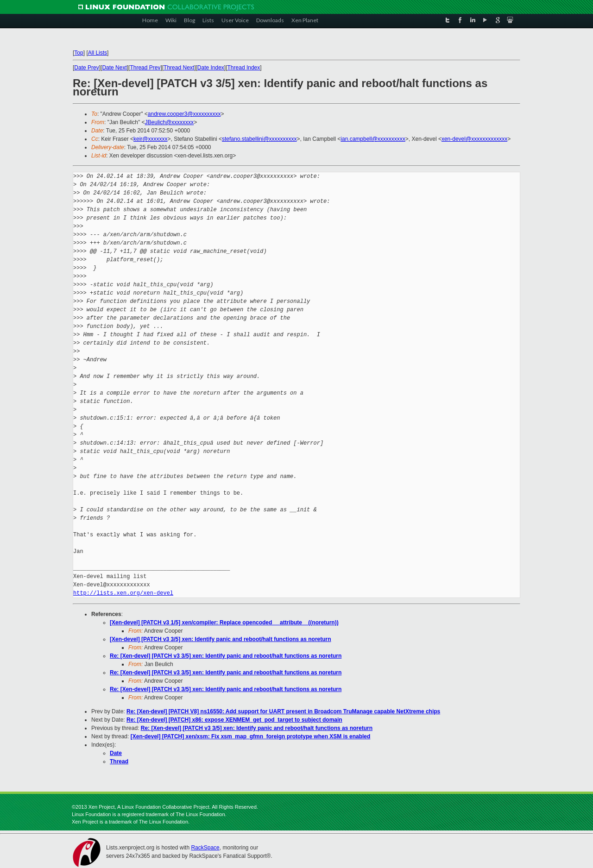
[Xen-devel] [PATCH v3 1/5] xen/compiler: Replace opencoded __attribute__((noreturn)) (224, 623)
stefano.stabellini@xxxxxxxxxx (259, 139)
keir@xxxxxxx (151, 139)
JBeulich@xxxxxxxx (170, 122)
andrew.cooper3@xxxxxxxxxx (184, 114)
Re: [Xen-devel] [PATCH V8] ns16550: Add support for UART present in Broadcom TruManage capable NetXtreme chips (283, 711)
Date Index (211, 68)
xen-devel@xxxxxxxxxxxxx (474, 139)
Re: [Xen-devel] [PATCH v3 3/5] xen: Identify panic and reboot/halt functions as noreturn (226, 656)
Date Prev (86, 68)
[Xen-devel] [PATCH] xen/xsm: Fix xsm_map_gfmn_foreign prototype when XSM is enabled (251, 736)
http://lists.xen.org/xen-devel (123, 593)
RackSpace (205, 848)
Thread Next (179, 68)
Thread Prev (145, 68)
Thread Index (244, 68)
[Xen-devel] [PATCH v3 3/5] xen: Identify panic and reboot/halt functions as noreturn (221, 639)
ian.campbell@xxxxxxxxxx (373, 139)
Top (79, 53)
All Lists (98, 53)
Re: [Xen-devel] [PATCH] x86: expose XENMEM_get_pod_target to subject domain (234, 720)
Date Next (114, 68)
